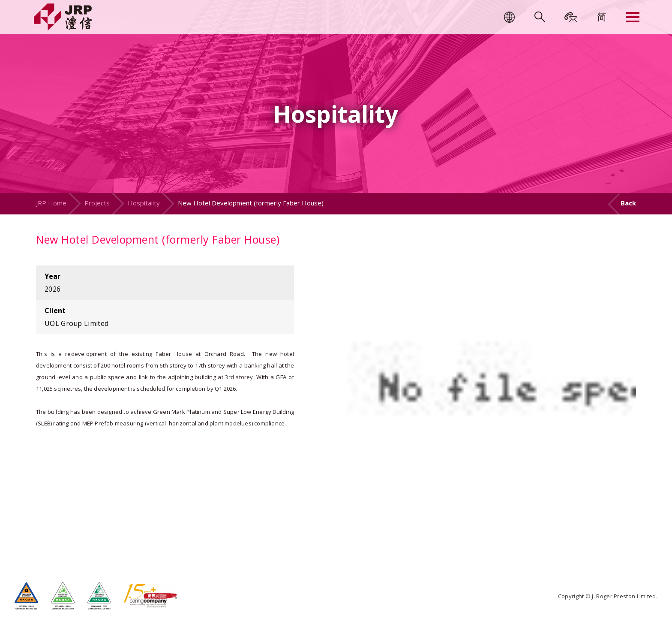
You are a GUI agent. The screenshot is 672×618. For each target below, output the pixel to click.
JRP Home (51, 203)
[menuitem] (602, 16)
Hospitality (144, 203)
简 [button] (602, 16)
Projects (97, 203)
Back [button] (628, 203)
